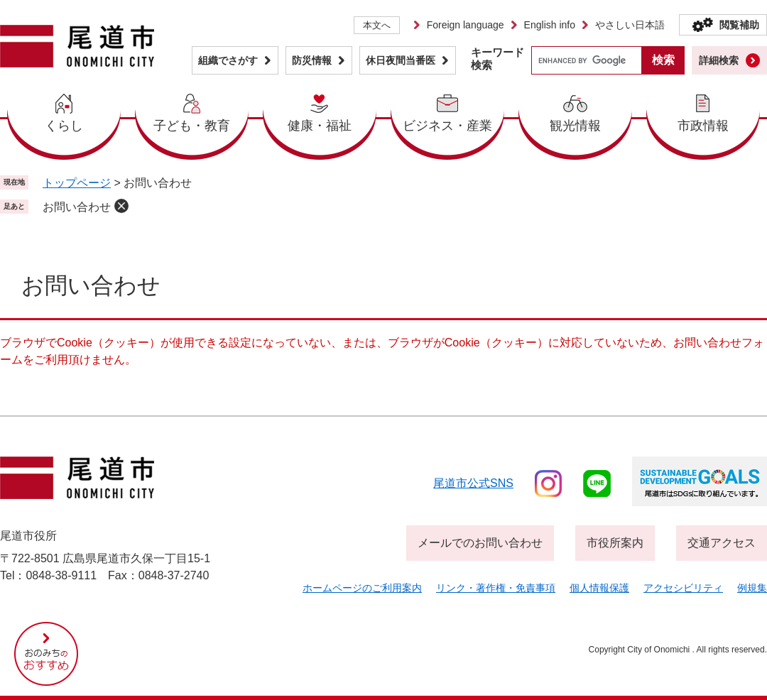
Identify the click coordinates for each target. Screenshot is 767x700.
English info (550, 25)
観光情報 (575, 126)
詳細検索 (719, 60)
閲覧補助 (739, 25)
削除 (121, 206)
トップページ (77, 183)
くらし (64, 126)
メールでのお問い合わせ (480, 543)
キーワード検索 (497, 59)
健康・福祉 (320, 126)
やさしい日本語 (630, 25)
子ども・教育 (192, 126)
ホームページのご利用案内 (362, 588)
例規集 (752, 588)
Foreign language (466, 25)
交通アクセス (722, 543)
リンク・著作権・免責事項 (496, 588)
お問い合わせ (77, 207)
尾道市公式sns (473, 483)
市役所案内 (615, 543)
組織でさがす (228, 60)
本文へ (377, 25)
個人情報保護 (599, 588)
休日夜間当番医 (401, 60)
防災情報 (312, 60)
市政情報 (703, 126)
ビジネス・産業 (447, 126)
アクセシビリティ (683, 588)
